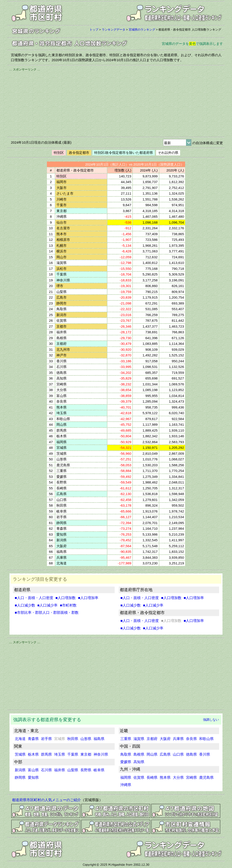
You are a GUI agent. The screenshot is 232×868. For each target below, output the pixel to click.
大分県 (178, 777)
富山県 (33, 770)
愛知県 (33, 777)
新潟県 (20, 770)
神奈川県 (101, 754)
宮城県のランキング (142, 30)
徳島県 (191, 754)
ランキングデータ (114, 30)
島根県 (139, 754)
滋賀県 (139, 739)
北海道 (20, 739)
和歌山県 (206, 739)
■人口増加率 (88, 598)
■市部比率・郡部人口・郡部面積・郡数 (47, 613)
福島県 (99, 739)
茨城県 (20, 754)
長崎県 (152, 777)
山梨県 (73, 770)
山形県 (86, 739)
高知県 (139, 762)
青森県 (33, 739)
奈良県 (191, 739)
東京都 (86, 754)
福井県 (60, 770)
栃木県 (33, 754)
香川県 (205, 754)
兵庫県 (178, 739)
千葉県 (73, 754)
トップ (94, 30)
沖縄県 (126, 785)
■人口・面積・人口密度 (34, 598)
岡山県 (152, 754)
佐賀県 (139, 777)
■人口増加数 (66, 598)
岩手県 (46, 739)
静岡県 (20, 777)
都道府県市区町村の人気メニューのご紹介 (46, 800)
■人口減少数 (25, 605)
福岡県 (126, 777)
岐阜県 (99, 770)
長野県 (86, 770)
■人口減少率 (48, 605)
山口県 (178, 754)
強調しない (211, 720)
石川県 (46, 770)
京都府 (152, 739)
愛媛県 (126, 762)
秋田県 (73, 739)
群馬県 (46, 754)
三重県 (126, 739)
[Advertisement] (116, 103)
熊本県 (165, 777)
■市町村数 (68, 605)
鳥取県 (126, 754)
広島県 (165, 754)
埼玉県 (60, 754)
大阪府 (165, 739)
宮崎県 (191, 777)
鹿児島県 (206, 777)
